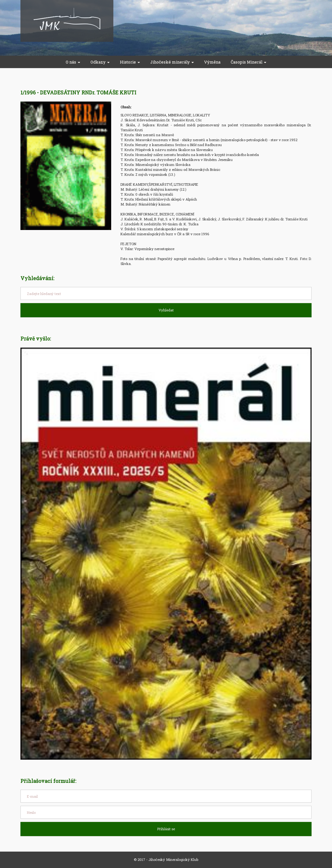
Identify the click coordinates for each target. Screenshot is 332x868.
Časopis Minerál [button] (249, 62)
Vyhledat (166, 310)
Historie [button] (130, 62)
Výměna (212, 62)
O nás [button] (73, 62)
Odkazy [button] (100, 62)
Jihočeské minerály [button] (172, 62)
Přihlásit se (166, 829)
